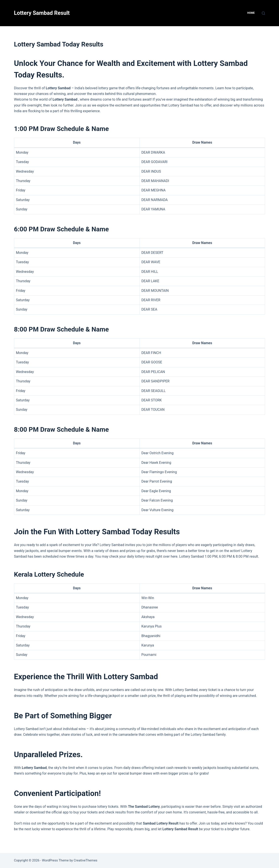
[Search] (263, 13)
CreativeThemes (86, 860)
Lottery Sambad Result (42, 13)
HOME (251, 13)
